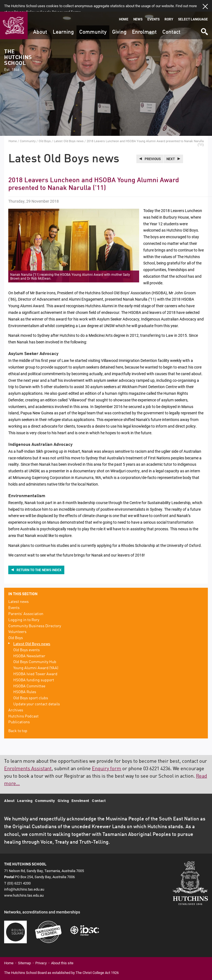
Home (124, 8)
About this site (62, 951)
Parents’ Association (26, 602)
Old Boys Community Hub (35, 650)
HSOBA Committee (29, 674)
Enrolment (144, 21)
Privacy (41, 951)
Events (153, 8)
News (138, 8)
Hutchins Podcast (23, 704)
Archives (16, 699)
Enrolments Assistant (28, 757)
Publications (19, 711)
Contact (171, 21)
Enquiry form (107, 757)
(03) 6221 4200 (19, 871)
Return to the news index (39, 558)
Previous (153, 147)
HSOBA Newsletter (29, 644)
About (40, 21)
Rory (169, 8)
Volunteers (17, 620)
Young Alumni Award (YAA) (36, 656)
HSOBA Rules (25, 680)
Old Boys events (26, 639)
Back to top (18, 719)
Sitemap (24, 951)
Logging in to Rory (24, 608)
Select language (193, 8)
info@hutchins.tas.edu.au (24, 877)
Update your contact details (37, 693)
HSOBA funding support (34, 669)
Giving (119, 21)
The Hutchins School (18, 49)
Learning (63, 21)
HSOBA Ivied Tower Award (35, 663)
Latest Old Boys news (69, 129)
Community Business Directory (35, 614)
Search (204, 18)
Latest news (18, 590)
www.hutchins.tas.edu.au (24, 883)
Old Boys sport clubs (31, 687)
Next (171, 147)
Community (93, 21)
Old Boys (45, 129)
